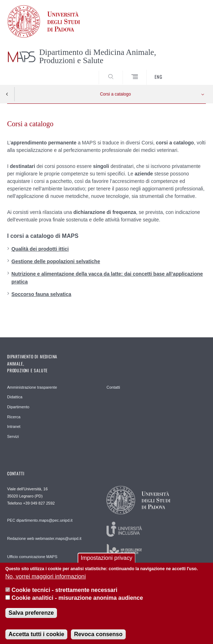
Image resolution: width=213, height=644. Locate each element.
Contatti (113, 387)
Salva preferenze (31, 617)
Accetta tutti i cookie (36, 639)
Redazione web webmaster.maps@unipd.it (44, 538)
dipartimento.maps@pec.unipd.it (45, 520)
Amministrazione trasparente (32, 387)
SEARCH (190, 72)
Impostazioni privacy (107, 563)
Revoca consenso (98, 639)
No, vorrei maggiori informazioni (46, 581)
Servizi (13, 436)
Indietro (7, 94)
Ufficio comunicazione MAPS (32, 557)
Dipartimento (18, 407)
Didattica (15, 397)
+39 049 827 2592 (39, 503)
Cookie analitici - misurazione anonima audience (77, 602)
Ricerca (14, 417)
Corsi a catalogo (116, 94)
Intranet (14, 426)
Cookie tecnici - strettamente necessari (64, 595)
